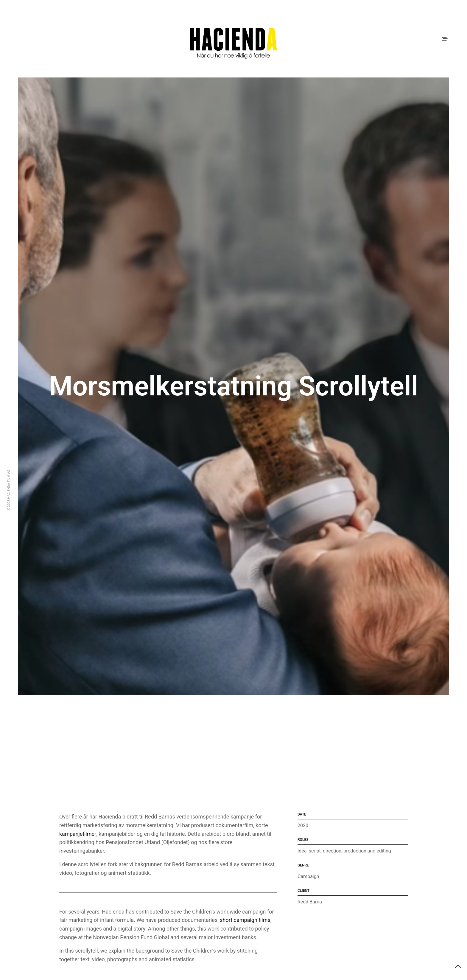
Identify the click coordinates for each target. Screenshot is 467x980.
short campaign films (245, 920)
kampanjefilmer (78, 834)
